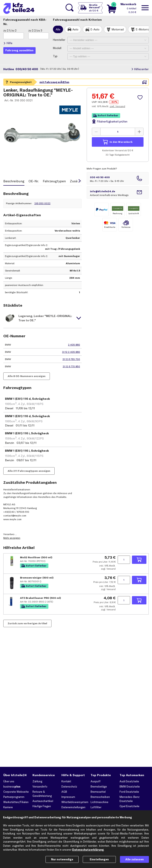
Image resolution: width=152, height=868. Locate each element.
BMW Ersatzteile (130, 786)
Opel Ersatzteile (129, 806)
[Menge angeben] (118, 132)
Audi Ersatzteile (129, 781)
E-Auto (95, 29)
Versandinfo (40, 786)
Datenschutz (69, 786)
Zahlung (37, 781)
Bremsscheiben (100, 797)
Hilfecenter (141, 69)
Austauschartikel (43, 801)
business (12, 786)
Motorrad (118, 29)
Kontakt (66, 781)
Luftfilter (96, 807)
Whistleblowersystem (75, 802)
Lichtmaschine (99, 802)
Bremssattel (98, 792)
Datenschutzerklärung (88, 850)
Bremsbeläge (99, 786)
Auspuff (96, 781)
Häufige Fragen (42, 806)
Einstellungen (99, 859)
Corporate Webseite (16, 792)
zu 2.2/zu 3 (35, 30)
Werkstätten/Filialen (16, 802)
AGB (64, 792)
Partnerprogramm (14, 797)
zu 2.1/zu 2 (10, 30)
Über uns (9, 781)
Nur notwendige (62, 859)
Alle (58, 29)
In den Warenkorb (121, 142)
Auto (75, 29)
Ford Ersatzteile (129, 792)
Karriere (8, 807)
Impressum (68, 797)
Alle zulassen (135, 859)
